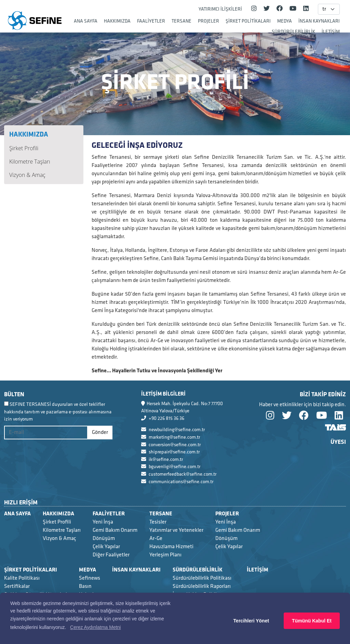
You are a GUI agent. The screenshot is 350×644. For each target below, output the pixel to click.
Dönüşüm (104, 538)
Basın (85, 586)
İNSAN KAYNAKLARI (319, 21)
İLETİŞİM (331, 32)
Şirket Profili (24, 148)
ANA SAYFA (86, 21)
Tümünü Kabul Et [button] (312, 621)
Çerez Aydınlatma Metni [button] (95, 627)
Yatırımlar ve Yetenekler (176, 530)
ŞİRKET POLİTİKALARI (248, 21)
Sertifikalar (17, 586)
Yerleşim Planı (165, 555)
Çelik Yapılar (106, 547)
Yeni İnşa (103, 522)
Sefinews (90, 578)
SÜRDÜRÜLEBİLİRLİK (293, 32)
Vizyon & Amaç (27, 175)
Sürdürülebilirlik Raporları (202, 586)
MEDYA (285, 21)
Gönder (100, 432)
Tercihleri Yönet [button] (251, 621)
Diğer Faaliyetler (111, 555)
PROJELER (208, 21)
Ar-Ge (156, 538)
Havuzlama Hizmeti (171, 547)
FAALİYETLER (151, 21)
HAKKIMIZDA (117, 21)
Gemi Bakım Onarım (115, 530)
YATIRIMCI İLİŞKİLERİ (220, 9)
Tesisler (158, 522)
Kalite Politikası (22, 578)
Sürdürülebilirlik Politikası (202, 578)
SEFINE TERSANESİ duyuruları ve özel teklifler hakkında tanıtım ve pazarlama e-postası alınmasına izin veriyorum (58, 412)
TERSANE (181, 21)
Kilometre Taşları (30, 162)
